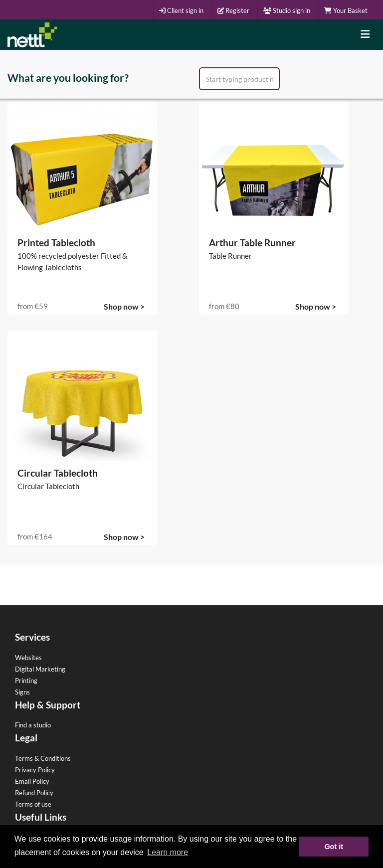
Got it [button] (334, 847)
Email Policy (32, 781)
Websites (28, 658)
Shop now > (124, 306)
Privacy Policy (35, 770)
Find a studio (33, 725)
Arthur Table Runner (252, 243)
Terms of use (33, 804)
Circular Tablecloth (58, 473)
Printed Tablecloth (56, 243)
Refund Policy (34, 793)
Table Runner (230, 256)
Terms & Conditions (43, 758)
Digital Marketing (40, 669)
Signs (22, 692)
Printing (26, 681)
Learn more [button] (168, 852)
